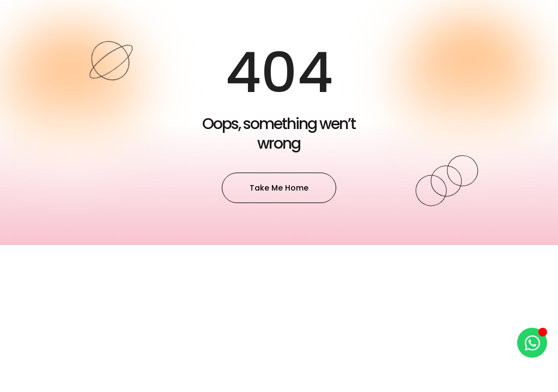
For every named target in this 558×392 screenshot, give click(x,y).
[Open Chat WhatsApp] (532, 343)
